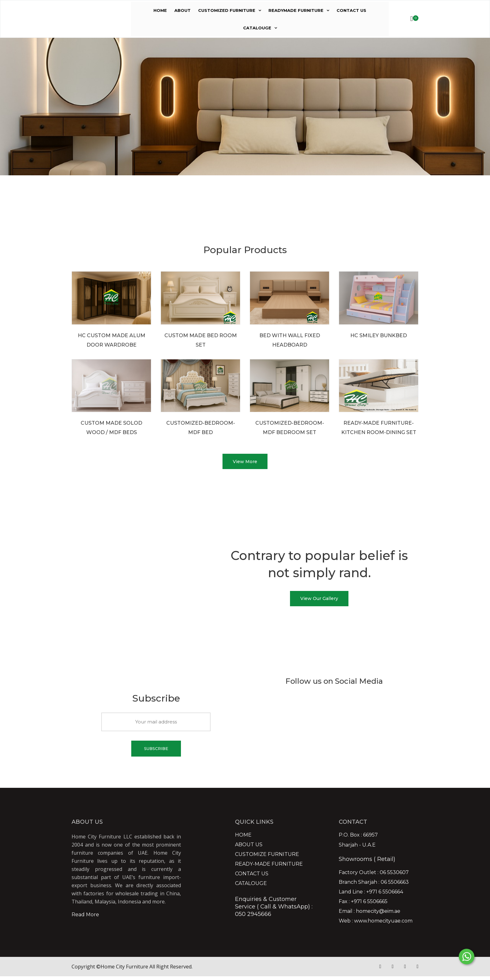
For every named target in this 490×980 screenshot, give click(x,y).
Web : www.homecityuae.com (376, 925)
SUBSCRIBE (156, 752)
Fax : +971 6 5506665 (363, 905)
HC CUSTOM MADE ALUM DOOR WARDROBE (112, 340)
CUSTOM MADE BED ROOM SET (201, 340)
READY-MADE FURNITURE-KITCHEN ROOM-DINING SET (379, 428)
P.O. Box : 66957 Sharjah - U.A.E (358, 844)
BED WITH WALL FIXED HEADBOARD (290, 340)
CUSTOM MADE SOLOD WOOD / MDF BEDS (111, 428)
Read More (85, 918)
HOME (160, 10)
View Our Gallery (319, 601)
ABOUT (182, 10)
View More (245, 462)
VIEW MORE (106, 224)
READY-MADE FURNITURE (269, 868)
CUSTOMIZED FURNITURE (227, 10)
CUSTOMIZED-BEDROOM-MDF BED (201, 428)
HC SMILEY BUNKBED (379, 335)
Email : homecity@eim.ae (370, 915)
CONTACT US (351, 10)
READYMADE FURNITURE (296, 10)
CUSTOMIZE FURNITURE (267, 858)
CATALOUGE (257, 28)
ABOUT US (249, 848)
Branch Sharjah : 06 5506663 (374, 886)
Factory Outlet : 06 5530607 (374, 876)
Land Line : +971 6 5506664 (371, 896)
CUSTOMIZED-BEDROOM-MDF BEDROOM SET (290, 428)
